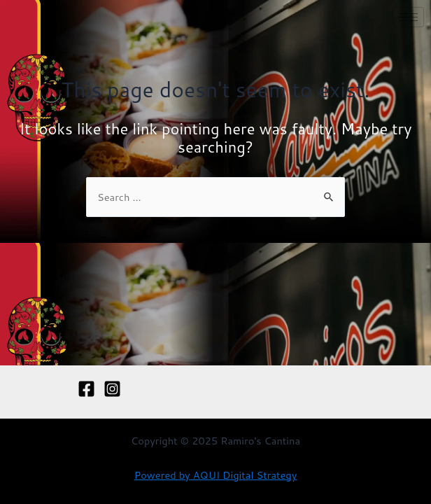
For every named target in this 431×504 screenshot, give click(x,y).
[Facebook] (86, 389)
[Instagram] (112, 389)
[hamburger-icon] (408, 17)
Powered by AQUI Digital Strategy (216, 475)
